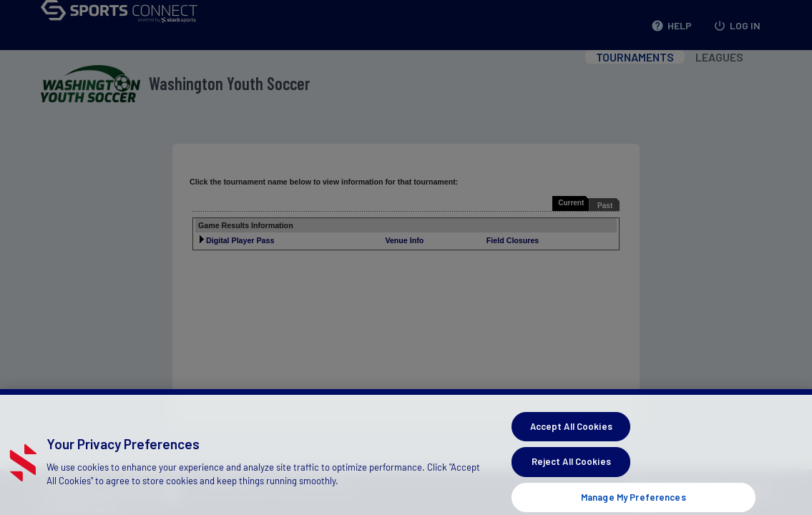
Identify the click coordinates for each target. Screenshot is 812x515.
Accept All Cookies (571, 433)
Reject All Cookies (571, 469)
